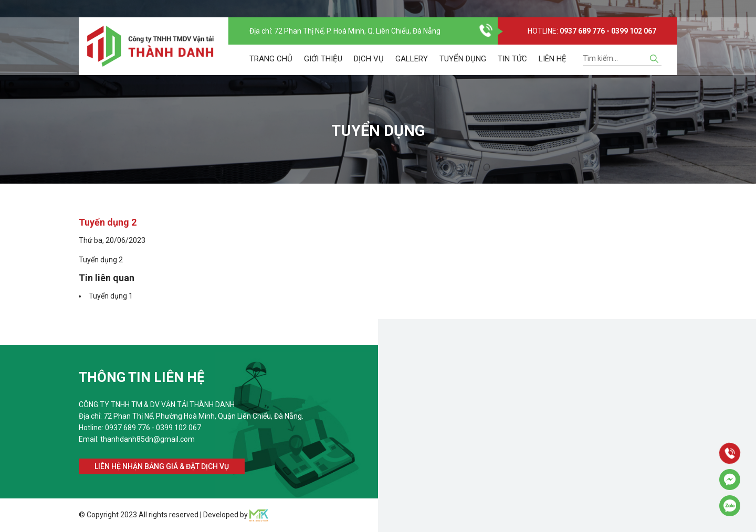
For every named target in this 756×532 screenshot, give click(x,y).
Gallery (412, 68)
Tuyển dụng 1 (111, 296)
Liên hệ (553, 68)
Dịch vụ (369, 68)
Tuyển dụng (463, 68)
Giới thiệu (323, 68)
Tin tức (512, 68)
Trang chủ (271, 68)
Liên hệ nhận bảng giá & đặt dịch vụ (162, 466)
